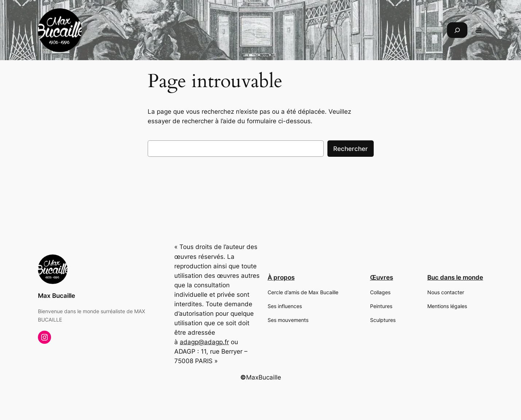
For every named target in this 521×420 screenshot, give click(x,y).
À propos (281, 277)
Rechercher (351, 149)
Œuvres (382, 277)
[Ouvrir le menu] (479, 30)
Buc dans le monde (455, 277)
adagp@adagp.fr (204, 342)
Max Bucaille (57, 296)
